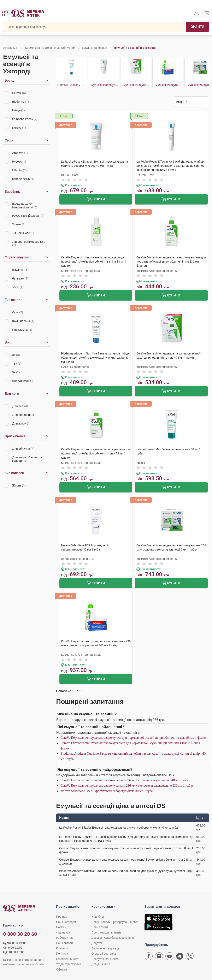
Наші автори (64, 943)
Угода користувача (69, 964)
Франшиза (63, 932)
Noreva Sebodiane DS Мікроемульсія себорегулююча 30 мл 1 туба (107, 791)
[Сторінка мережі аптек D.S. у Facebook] (149, 957)
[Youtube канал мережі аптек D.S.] (169, 957)
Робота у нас (65, 938)
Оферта (61, 969)
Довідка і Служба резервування (113, 938)
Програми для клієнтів (107, 932)
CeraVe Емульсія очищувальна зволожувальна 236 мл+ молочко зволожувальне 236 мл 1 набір (127, 786)
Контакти (62, 948)
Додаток (97, 943)
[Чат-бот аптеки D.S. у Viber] (190, 957)
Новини (61, 927)
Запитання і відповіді (106, 948)
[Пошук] (198, 27)
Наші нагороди (66, 922)
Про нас (61, 917)
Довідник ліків (101, 964)
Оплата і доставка (104, 954)
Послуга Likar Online (105, 959)
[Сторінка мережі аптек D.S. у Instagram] (159, 957)
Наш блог (98, 917)
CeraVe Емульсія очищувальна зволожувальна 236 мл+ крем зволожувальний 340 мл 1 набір (125, 780)
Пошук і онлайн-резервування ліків (115, 922)
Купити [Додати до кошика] (96, 200)
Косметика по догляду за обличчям (50, 48)
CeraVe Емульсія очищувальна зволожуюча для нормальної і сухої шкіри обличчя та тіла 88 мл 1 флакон (134, 738)
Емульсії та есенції (94, 48)
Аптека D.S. (11, 48)
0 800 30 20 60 (20, 934)
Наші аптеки (100, 927)
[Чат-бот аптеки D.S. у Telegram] (180, 957)
